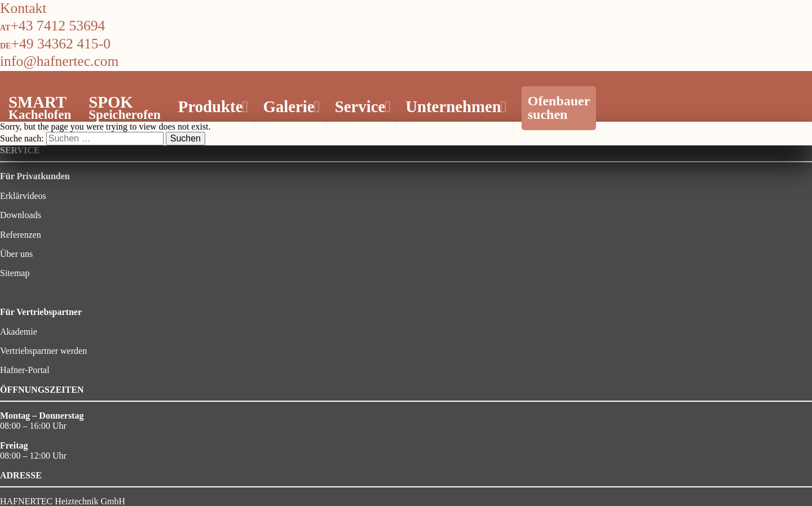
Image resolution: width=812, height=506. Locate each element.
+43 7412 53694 (58, 26)
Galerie (290, 106)
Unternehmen (454, 106)
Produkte (212, 106)
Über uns (16, 254)
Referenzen (21, 235)
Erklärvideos (23, 196)
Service (361, 106)
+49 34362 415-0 (61, 44)
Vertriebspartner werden (43, 351)
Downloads (21, 215)
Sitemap (15, 273)
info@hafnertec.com (59, 61)
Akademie (19, 332)
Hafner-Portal (25, 370)
